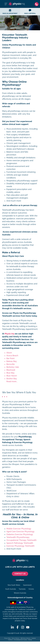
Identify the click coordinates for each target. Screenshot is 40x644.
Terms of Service (15, 638)
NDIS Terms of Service (25, 638)
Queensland (27, 585)
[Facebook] (17, 627)
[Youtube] (28, 627)
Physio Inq (9, 334)
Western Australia (20, 593)
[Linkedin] (12, 627)
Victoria (31, 589)
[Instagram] (23, 627)
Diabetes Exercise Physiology (20, 534)
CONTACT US (20, 574)
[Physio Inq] (17, 4)
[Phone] (37, 4)
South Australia (11, 589)
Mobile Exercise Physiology (19, 529)
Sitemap (30, 640)
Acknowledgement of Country (20, 640)
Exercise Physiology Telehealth (20, 546)
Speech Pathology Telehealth (20, 543)
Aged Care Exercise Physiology (20, 532)
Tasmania (22, 589)
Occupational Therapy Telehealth (21, 540)
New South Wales (14, 585)
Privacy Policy (7, 638)
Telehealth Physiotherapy (18, 537)
